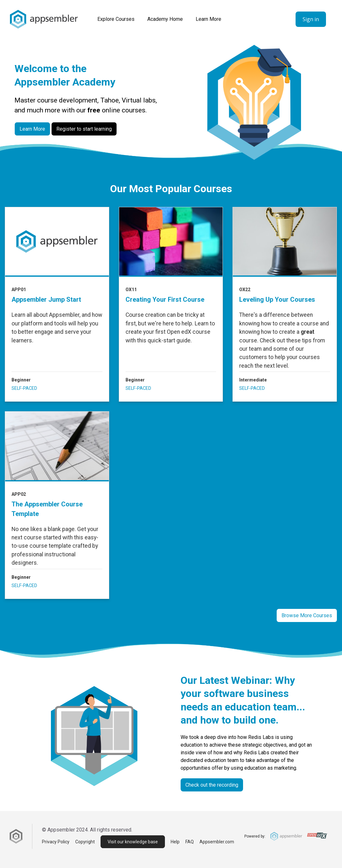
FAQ (190, 842)
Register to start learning (84, 129)
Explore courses (116, 19)
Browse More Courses (307, 615)
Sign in (311, 19)
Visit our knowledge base (133, 842)
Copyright (85, 842)
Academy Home (165, 19)
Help (175, 842)
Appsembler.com (217, 842)
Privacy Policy (56, 842)
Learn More (208, 19)
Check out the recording (212, 785)
